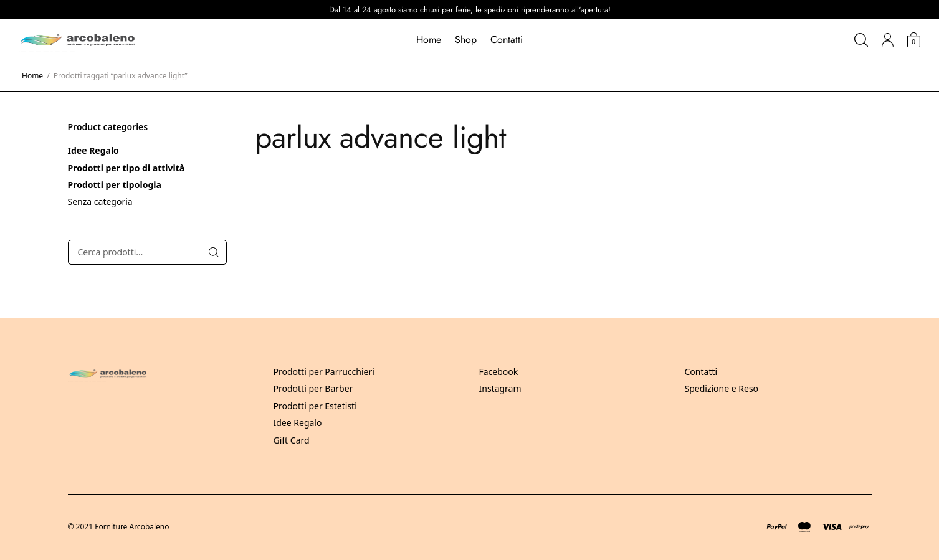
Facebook (499, 372)
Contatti (507, 40)
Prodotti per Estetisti (315, 406)
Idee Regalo (93, 150)
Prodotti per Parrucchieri (324, 372)
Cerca (214, 252)
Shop (466, 40)
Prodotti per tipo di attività (126, 168)
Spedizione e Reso (722, 388)
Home (429, 40)
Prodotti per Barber (313, 388)
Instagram (500, 388)
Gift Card (292, 440)
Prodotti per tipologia (115, 185)
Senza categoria (100, 202)
